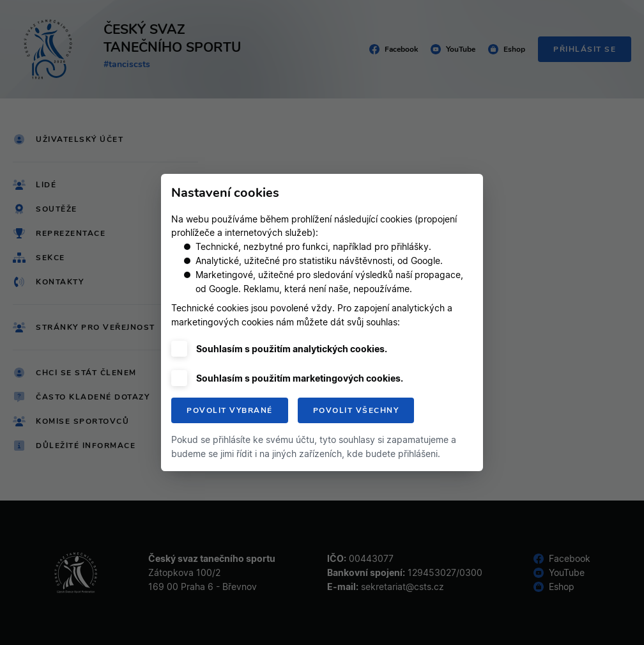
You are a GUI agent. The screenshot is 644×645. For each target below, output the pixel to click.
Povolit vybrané (230, 410)
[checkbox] (179, 349)
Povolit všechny (356, 410)
